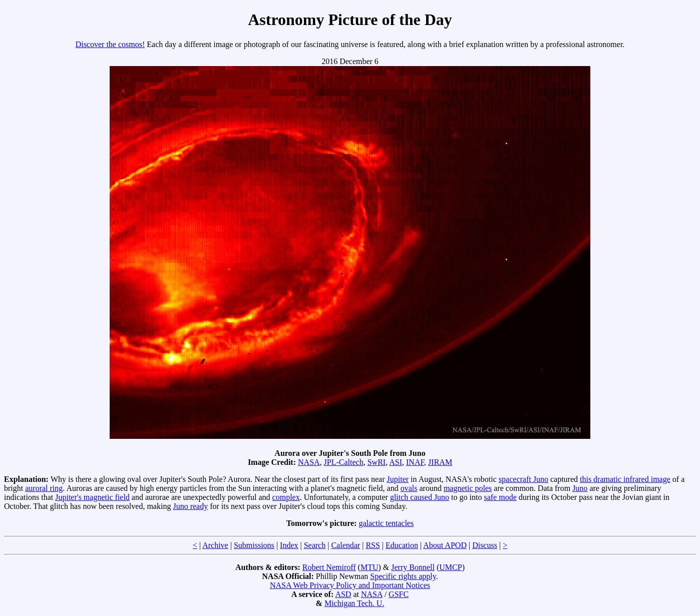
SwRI (377, 462)
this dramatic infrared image (625, 479)
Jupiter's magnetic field (92, 497)
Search (315, 545)
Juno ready (190, 506)
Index (289, 545)
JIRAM (440, 462)
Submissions (254, 545)
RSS (373, 545)
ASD (343, 594)
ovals (409, 488)
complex (286, 497)
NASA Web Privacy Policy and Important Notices (350, 585)
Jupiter (398, 479)
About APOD (445, 545)
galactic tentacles (386, 523)
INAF (415, 462)
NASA (309, 462)
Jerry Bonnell (413, 567)
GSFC (399, 594)
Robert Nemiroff (329, 567)
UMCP (450, 567)
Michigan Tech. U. (354, 603)
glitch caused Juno (420, 497)
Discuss (485, 545)
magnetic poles (468, 488)
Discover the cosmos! (110, 44)
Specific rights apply (403, 576)
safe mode (500, 497)
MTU (370, 567)
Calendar (345, 545)
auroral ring (44, 488)
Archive (215, 545)
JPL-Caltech (344, 462)
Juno (580, 488)
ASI (396, 462)
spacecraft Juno (523, 479)
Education (402, 545)
